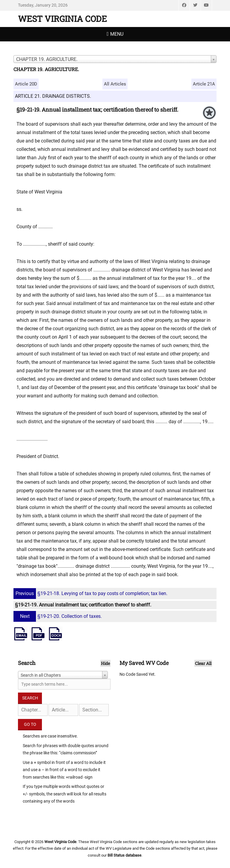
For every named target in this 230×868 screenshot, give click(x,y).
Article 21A (204, 84)
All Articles (115, 84)
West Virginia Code (62, 19)
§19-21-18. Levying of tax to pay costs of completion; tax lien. (91, 593)
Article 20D (26, 84)
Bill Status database (124, 855)
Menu (117, 34)
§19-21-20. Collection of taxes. (58, 616)
